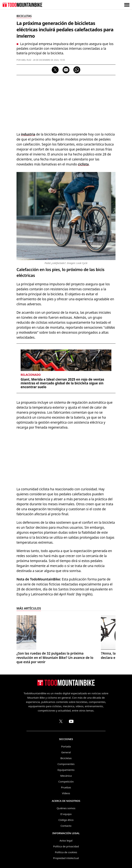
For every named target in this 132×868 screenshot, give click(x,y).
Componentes (66, 764)
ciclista (83, 164)
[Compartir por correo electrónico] (66, 70)
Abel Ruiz (26, 60)
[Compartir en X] (55, 70)
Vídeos (66, 793)
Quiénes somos (66, 808)
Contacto (66, 826)
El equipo (66, 814)
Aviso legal (66, 840)
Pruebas (66, 787)
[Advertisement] (66, 457)
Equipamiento (66, 770)
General (66, 752)
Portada (66, 746)
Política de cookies (66, 852)
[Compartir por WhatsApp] (77, 70)
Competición (66, 781)
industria (28, 134)
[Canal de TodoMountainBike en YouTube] (71, 721)
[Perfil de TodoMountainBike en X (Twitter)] (61, 721)
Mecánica (66, 776)
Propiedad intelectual (66, 858)
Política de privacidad (66, 846)
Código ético (66, 820)
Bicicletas (66, 758)
